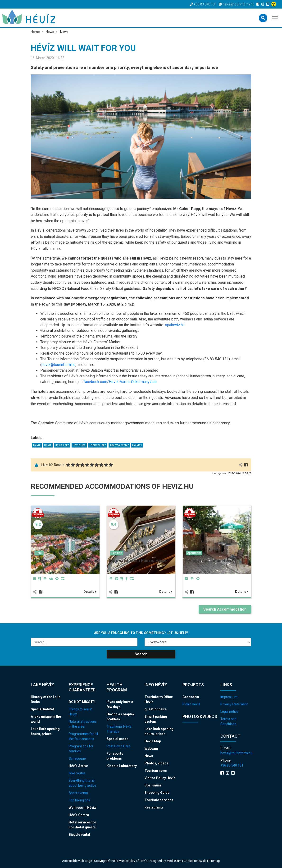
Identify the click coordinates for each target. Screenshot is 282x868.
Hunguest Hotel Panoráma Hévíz (65, 560)
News (149, 756)
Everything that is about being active (82, 783)
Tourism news (156, 771)
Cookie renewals (195, 861)
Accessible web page (77, 861)
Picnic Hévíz (191, 704)
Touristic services (159, 800)
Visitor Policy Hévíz (160, 778)
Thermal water (119, 445)
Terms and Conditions (228, 721)
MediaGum (174, 861)
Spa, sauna (153, 785)
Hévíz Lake (62, 445)
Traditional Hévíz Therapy (119, 729)
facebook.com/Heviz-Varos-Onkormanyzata (120, 382)
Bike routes (77, 773)
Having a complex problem (121, 717)
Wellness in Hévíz (82, 808)
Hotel (39, 553)
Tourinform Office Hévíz (159, 699)
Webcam (151, 749)
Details (90, 592)
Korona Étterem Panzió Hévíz (138, 560)
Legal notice (229, 712)
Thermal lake (98, 445)
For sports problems (115, 756)
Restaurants (154, 807)
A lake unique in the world (46, 719)
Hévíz (37, 445)
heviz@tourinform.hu (58, 365)
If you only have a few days (120, 704)
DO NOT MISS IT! (82, 702)
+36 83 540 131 (232, 765)
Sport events (78, 793)
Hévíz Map (153, 741)
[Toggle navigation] (275, 18)
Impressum (229, 697)
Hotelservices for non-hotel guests (82, 825)
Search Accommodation (225, 609)
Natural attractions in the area (83, 724)
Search (141, 654)
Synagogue (77, 758)
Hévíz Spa (79, 445)
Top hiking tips (79, 800)
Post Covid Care (118, 746)
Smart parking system (156, 719)
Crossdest (191, 697)
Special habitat (42, 709)
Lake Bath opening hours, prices (45, 731)
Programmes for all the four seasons (83, 736)
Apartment (194, 553)
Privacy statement (234, 704)
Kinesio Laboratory (122, 766)
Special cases (118, 739)
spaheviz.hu (175, 325)
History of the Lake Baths (46, 699)
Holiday (137, 445)
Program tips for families (81, 749)
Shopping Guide (157, 793)
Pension (117, 553)
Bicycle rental (79, 835)
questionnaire (156, 709)
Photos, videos (157, 763)
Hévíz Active (78, 766)
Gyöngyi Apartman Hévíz (209, 560)
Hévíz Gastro (79, 815)
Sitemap (214, 861)
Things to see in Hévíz (80, 712)
